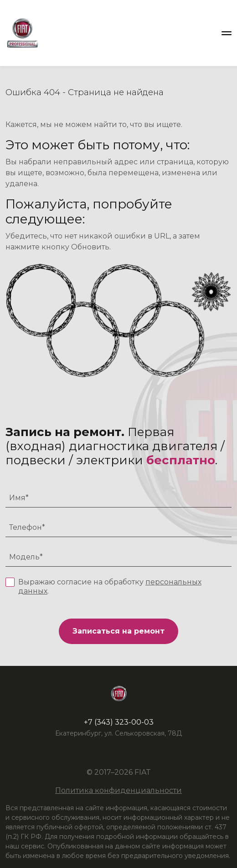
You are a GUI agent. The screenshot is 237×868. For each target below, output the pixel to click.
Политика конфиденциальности (118, 790)
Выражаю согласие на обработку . (110, 586)
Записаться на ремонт (118, 631)
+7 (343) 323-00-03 (119, 722)
